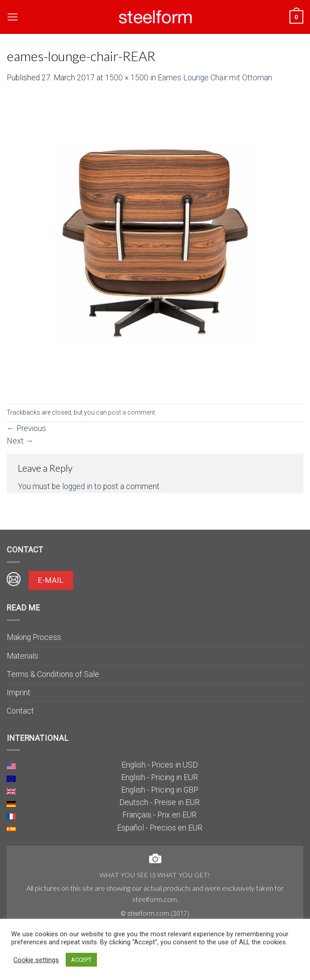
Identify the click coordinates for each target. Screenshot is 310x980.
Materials (23, 656)
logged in (77, 486)
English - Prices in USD (160, 765)
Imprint (19, 693)
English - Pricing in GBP (160, 790)
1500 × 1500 (127, 78)
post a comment (132, 412)
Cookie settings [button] (36, 960)
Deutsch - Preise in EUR (159, 802)
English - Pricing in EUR (159, 777)
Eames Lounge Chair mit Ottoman (215, 78)
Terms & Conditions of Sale (53, 674)
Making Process (34, 637)
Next (20, 441)
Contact (20, 711)
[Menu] (13, 17)
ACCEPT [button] (81, 960)
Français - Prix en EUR (159, 815)
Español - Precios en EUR (160, 828)
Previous (26, 428)
